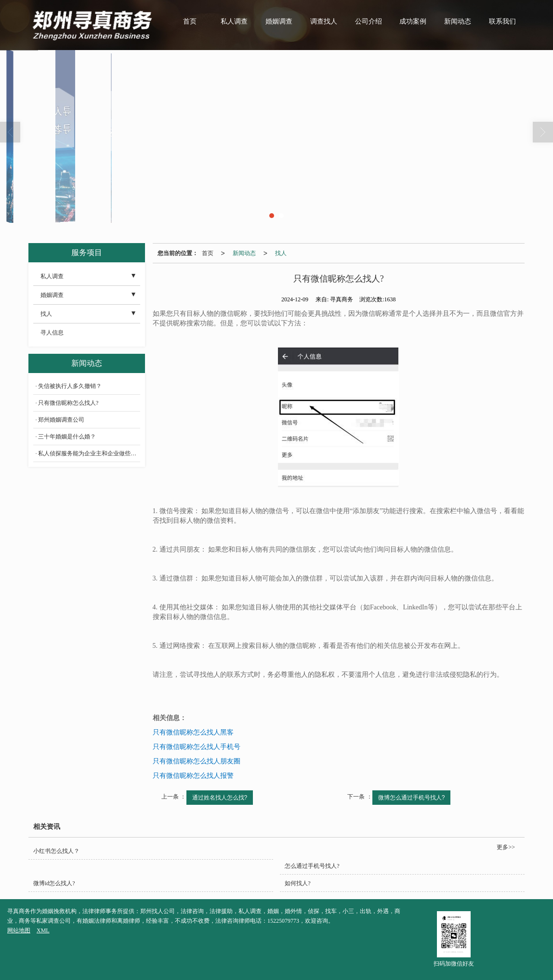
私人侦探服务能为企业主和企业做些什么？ (89, 453)
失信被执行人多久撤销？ (70, 386)
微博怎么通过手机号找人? (412, 798)
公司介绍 (369, 21)
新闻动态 (458, 21)
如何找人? (297, 883)
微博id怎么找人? (54, 883)
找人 (281, 253)
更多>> (506, 847)
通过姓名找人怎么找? (220, 798)
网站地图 (19, 930)
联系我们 (502, 21)
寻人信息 (52, 333)
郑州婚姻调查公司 (61, 420)
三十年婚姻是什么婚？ (67, 437)
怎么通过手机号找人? (312, 866)
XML (43, 930)
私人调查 (234, 21)
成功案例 (413, 21)
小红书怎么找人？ (56, 851)
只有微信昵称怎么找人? (68, 403)
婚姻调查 (279, 21)
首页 (190, 21)
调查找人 (324, 21)
